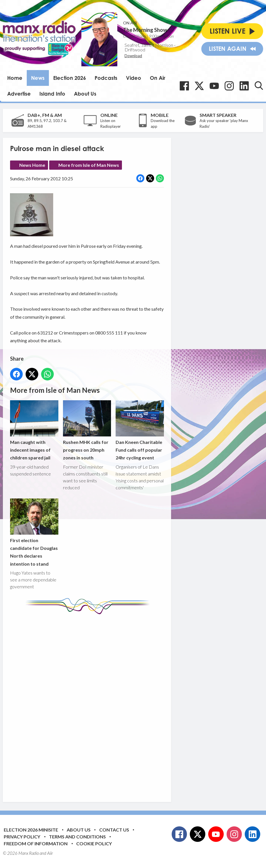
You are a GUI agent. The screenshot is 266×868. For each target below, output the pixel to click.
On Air (158, 78)
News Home (32, 165)
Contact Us (114, 830)
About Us (85, 94)
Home (15, 78)
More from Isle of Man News (89, 165)
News (38, 78)
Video (134, 78)
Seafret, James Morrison (149, 45)
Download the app (163, 123)
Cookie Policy (94, 843)
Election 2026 (70, 78)
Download (133, 56)
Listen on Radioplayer (111, 123)
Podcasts (106, 78)
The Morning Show (145, 30)
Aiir (50, 853)
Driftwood (135, 50)
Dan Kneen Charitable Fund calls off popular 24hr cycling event (140, 430)
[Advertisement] (118, 704)
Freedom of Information (36, 843)
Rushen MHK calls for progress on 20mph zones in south (87, 430)
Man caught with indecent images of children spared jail (34, 430)
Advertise (19, 94)
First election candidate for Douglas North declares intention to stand (34, 532)
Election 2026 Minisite (31, 830)
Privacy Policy (22, 837)
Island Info (52, 94)
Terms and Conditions (77, 837)
